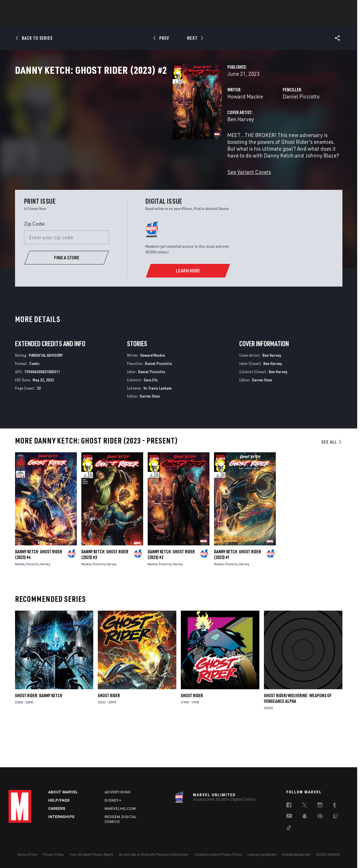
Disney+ (113, 800)
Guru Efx (151, 416)
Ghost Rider (109, 732)
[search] (341, 7)
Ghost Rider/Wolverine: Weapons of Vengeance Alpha (298, 735)
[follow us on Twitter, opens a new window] (304, 806)
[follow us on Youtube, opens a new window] (289, 816)
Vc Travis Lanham (157, 424)
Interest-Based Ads (296, 855)
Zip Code (34, 260)
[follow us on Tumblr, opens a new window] (335, 806)
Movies (171, 20)
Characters (143, 20)
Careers (57, 809)
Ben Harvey (130, 144)
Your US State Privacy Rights (92, 855)
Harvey (45, 600)
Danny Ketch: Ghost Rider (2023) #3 (105, 591)
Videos (242, 20)
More (263, 20)
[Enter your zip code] (67, 274)
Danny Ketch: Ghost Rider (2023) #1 (238, 591)
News (94, 20)
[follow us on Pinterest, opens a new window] (320, 817)
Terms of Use (27, 855)
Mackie (20, 600)
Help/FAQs (59, 800)
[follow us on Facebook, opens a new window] (289, 806)
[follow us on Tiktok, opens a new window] (289, 829)
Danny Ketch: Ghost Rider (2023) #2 (171, 591)
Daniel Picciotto (246, 121)
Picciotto (32, 600)
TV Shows (196, 20)
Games (220, 20)
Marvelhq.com (120, 809)
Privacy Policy (53, 855)
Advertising (118, 792)
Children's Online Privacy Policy (218, 855)
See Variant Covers (139, 183)
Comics (116, 20)
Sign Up (48, 7)
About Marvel (63, 792)
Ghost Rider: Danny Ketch (39, 732)
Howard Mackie (135, 121)
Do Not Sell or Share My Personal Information (154, 855)
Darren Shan (150, 433)
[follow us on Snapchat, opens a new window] (305, 817)
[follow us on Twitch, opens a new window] (336, 817)
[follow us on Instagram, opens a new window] (320, 806)
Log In (29, 7)
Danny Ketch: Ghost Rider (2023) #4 (39, 591)
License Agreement (262, 855)
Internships (61, 817)
